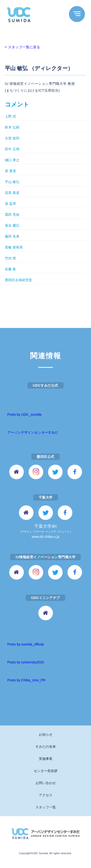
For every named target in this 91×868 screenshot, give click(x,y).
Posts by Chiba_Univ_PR (26, 680)
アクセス (46, 795)
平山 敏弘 (12, 182)
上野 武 (10, 116)
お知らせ (46, 734)
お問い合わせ (46, 783)
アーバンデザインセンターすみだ (33, 432)
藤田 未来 (12, 236)
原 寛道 (10, 171)
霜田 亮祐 (12, 215)
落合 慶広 (12, 225)
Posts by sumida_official (25, 644)
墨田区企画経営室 (18, 280)
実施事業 (46, 759)
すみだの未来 (46, 747)
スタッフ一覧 (46, 807)
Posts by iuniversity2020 (26, 662)
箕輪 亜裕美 (14, 247)
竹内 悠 (10, 258)
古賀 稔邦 (12, 138)
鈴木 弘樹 (12, 127)
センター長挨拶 (46, 771)
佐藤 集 (10, 269)
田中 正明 (12, 149)
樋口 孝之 (12, 160)
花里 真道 (12, 193)
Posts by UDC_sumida (24, 414)
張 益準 (10, 204)
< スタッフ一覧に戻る (23, 47)
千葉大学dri (45, 532)
